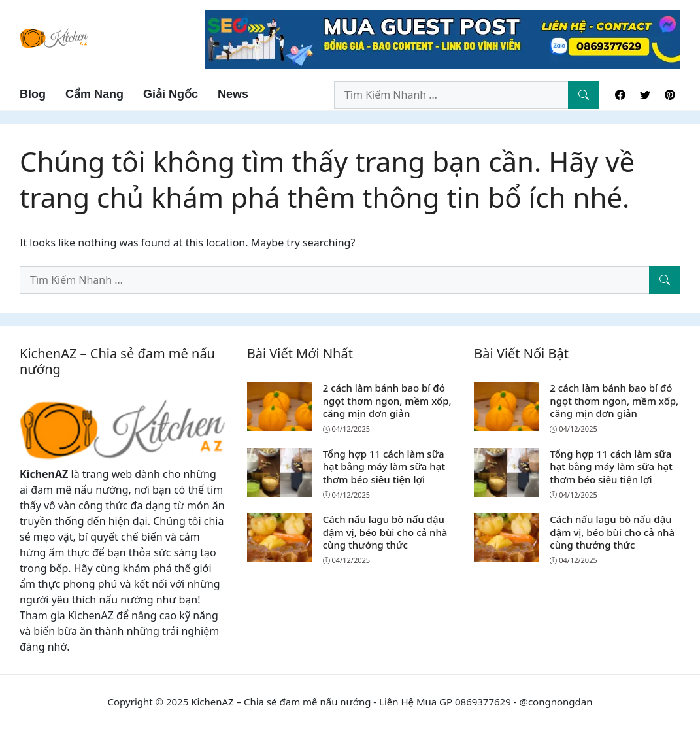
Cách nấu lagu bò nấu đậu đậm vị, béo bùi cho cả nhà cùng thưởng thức (385, 532)
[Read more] (442, 38)
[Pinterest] (670, 95)
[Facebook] (620, 95)
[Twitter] (645, 95)
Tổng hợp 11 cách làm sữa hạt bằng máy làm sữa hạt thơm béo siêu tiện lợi (384, 466)
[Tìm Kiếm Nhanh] (584, 95)
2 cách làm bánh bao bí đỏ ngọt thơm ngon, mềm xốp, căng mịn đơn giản (387, 400)
